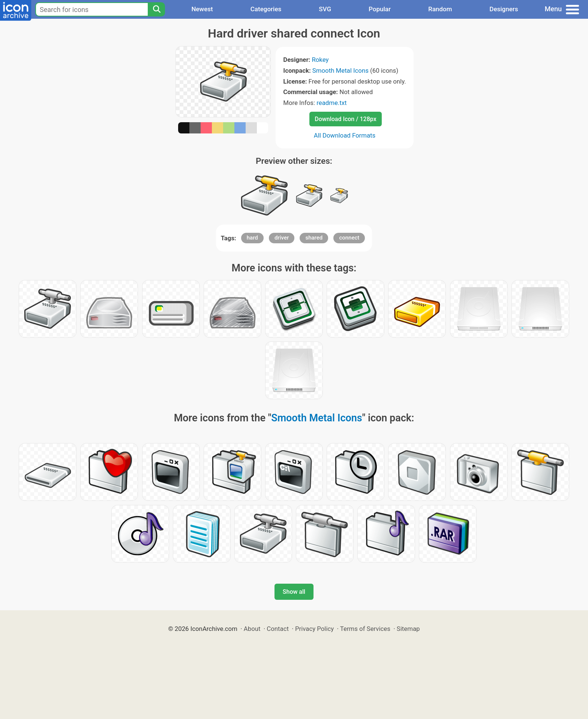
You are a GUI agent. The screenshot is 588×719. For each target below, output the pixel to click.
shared (314, 238)
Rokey (320, 60)
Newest (202, 9)
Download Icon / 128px (345, 119)
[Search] (156, 9)
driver (282, 238)
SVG (325, 9)
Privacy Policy (314, 629)
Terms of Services (365, 629)
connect (349, 238)
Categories (266, 9)
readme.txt (331, 103)
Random (440, 9)
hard (252, 238)
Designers (504, 9)
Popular (380, 9)
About (252, 629)
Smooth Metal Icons (340, 70)
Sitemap (408, 629)
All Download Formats (345, 135)
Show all (294, 592)
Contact (278, 629)
